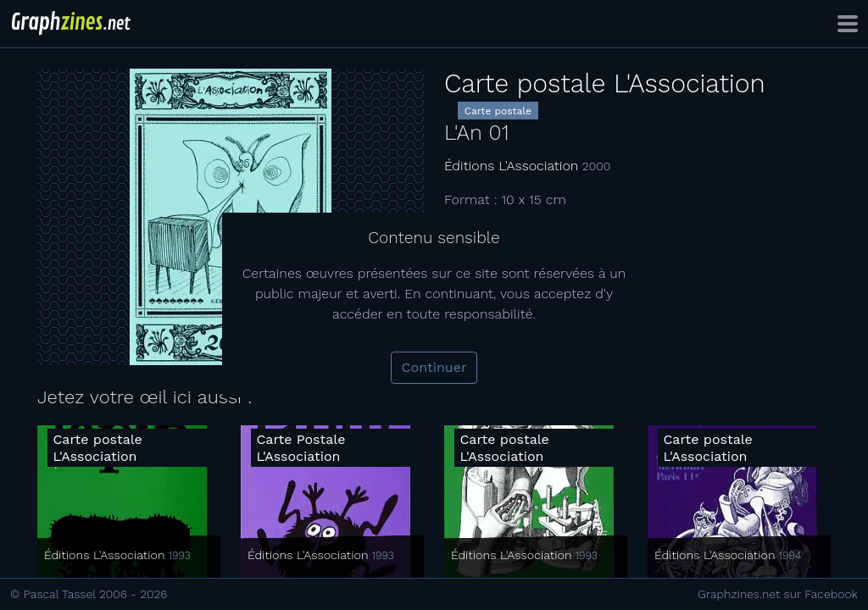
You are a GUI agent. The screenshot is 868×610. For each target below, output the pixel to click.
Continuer (434, 367)
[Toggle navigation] (848, 24)
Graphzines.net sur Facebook (778, 594)
